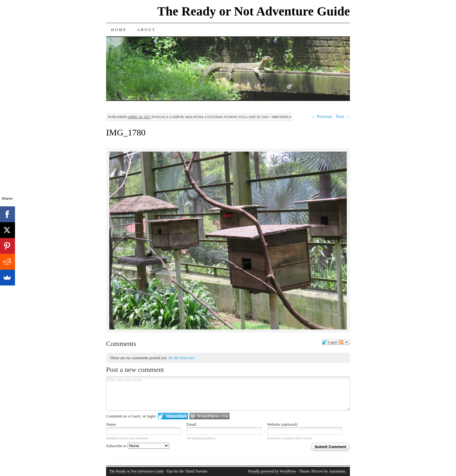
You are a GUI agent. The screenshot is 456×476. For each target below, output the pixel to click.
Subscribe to (138, 446)
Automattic (337, 471)
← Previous (322, 117)
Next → (343, 117)
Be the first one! (182, 358)
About (146, 30)
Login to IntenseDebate (173, 416)
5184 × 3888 (270, 117)
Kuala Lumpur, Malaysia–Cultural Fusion (196, 117)
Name (111, 424)
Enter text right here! (228, 394)
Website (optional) (282, 424)
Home (119, 30)
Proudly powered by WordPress (272, 471)
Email (191, 424)
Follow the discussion (344, 342)
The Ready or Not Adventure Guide (253, 11)
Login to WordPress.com (209, 416)
